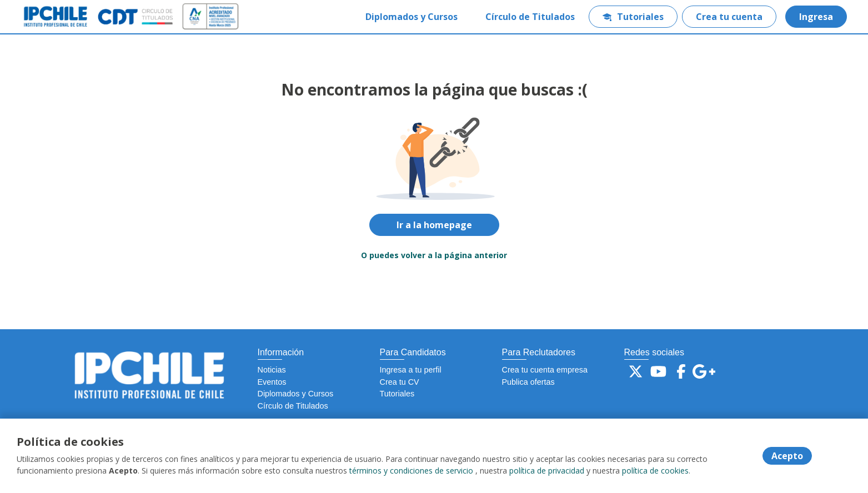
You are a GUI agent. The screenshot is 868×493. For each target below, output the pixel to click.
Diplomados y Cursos (412, 17)
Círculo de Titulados (530, 17)
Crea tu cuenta (729, 17)
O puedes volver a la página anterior (434, 255)
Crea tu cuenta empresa (545, 370)
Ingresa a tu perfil (411, 370)
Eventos (272, 382)
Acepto (787, 456)
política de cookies (655, 471)
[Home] (64, 17)
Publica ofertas (528, 382)
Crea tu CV (400, 382)
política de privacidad (547, 471)
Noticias (272, 370)
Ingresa (816, 17)
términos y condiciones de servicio (411, 471)
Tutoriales (633, 17)
